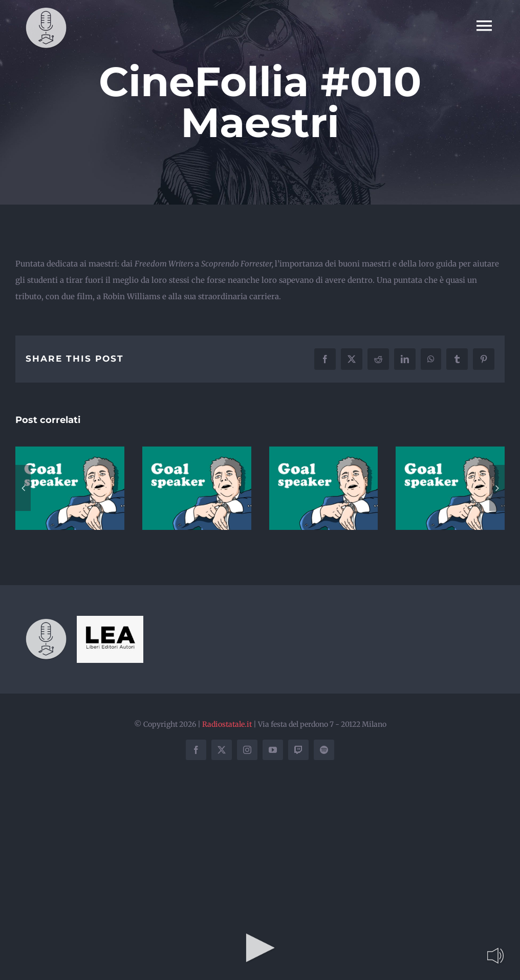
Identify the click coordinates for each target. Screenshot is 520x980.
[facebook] (196, 750)
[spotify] (324, 750)
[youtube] (273, 750)
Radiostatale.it (227, 724)
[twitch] (298, 750)
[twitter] (222, 750)
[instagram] (247, 750)
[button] (23, 488)
